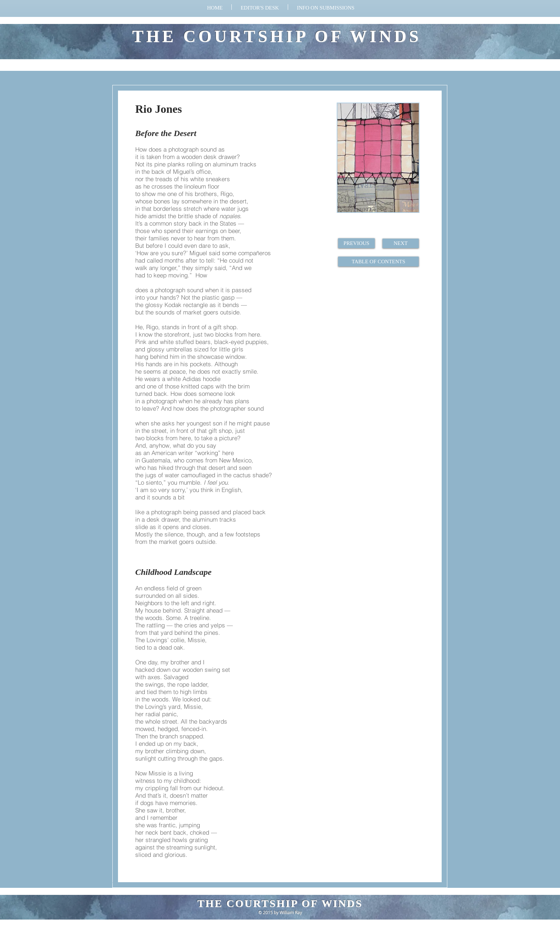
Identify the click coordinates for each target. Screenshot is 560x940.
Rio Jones (158, 109)
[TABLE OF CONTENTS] (378, 262)
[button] (326, 7)
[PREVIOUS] (356, 243)
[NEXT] (401, 243)
